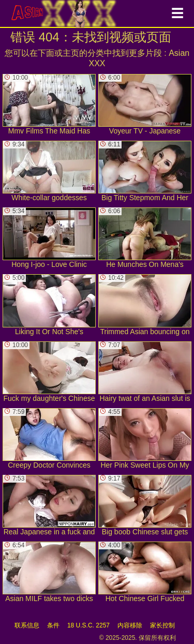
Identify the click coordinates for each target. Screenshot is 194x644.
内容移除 (130, 625)
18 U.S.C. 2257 (88, 625)
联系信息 (27, 625)
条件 (53, 625)
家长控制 (162, 625)
